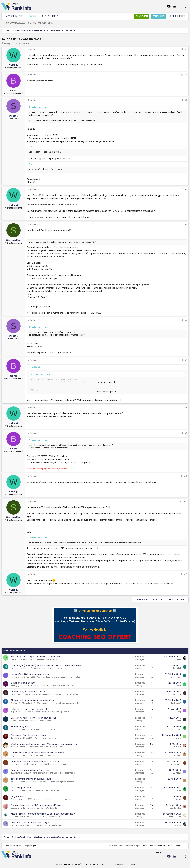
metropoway (176, 677)
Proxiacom (15, 799)
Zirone (14, 721)
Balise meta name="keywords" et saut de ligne (33, 718)
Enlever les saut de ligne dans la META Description (35, 657)
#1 (186, 49)
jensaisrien (16, 677)
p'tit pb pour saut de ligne (23, 683)
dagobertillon (16, 808)
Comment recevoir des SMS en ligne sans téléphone (37, 805)
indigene (177, 659)
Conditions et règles (132, 846)
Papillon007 (16, 703)
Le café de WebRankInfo (47, 808)
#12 (185, 574)
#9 (186, 433)
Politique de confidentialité (155, 846)
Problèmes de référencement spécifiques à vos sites (58, 677)
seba (13, 729)
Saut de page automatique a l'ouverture (30, 770)
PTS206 (14, 790)
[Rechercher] (177, 16)
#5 (186, 224)
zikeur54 (177, 747)
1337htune (15, 773)
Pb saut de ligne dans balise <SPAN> (29, 692)
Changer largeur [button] (30, 846)
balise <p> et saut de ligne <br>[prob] (29, 709)
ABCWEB (177, 825)
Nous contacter (115, 846)
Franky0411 (16, 764)
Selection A (16, 694)
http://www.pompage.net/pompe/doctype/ (47, 469)
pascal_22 (15, 659)
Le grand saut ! (18, 796)
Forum (33, 16)
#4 (186, 189)
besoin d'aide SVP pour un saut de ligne (30, 674)
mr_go (178, 799)
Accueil (177, 846)
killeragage (16, 686)
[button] (60, 16)
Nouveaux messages (15, 23)
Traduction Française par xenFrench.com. (119, 865)
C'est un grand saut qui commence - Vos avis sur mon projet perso (44, 744)
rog (12, 712)
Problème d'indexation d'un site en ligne (30, 823)
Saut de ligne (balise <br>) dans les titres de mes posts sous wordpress (46, 665)
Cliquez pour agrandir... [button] (107, 382)
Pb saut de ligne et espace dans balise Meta (32, 700)
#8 (186, 408)
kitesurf (14, 782)
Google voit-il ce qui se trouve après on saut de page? (37, 753)
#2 (186, 75)
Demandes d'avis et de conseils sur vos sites (50, 668)
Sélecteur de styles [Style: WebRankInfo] (13, 846)
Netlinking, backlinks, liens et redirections (52, 764)
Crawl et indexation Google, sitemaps (50, 825)
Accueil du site (15, 16)
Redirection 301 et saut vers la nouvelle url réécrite (36, 762)
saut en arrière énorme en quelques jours (31, 779)
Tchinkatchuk (16, 738)
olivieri (178, 721)
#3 (186, 100)
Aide (170, 846)
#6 (186, 320)
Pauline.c (15, 825)
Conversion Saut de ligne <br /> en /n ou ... (32, 735)
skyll (179, 686)
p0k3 (13, 747)
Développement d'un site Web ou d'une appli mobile (54, 686)
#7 (186, 360)
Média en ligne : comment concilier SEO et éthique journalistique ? (43, 814)
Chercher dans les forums (41, 23)
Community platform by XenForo (78, 865)
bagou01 (15, 756)
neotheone (176, 729)
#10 (185, 476)
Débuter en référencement (47, 659)
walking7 (8, 44)
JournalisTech (17, 817)
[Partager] (182, 49)
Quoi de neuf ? (50, 16)
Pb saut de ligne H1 (20, 726)
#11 (185, 501)
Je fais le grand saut (21, 788)
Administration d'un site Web (43, 729)
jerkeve (178, 738)
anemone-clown (174, 817)
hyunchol (15, 668)
